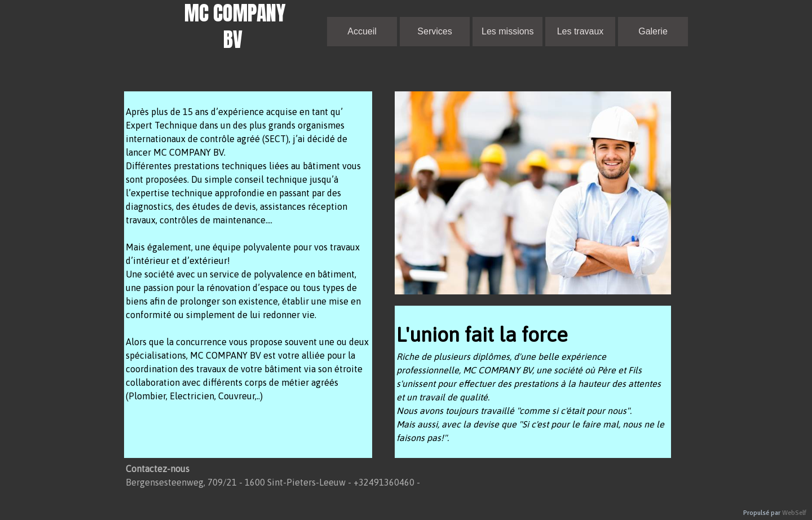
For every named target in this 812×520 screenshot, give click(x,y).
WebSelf (794, 513)
